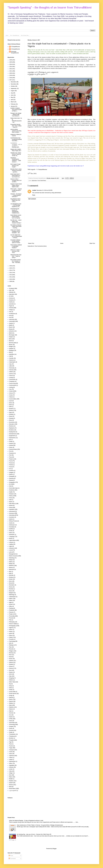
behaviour (12, 331)
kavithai (11, 529)
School (11, 666)
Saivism (11, 663)
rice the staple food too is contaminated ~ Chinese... (16, 236)
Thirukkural (12, 736)
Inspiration (12, 509)
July (12, 93)
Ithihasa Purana (13, 521)
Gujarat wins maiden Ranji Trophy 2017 (16, 150)
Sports (11, 699)
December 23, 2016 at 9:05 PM (44, 190)
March (13, 102)
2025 (11, 62)
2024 (11, 64)
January (13, 106)
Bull (10, 352)
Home (7, 35)
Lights (11, 546)
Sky (10, 684)
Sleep (11, 686)
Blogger (55, 849)
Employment (12, 432)
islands (11, 519)
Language (12, 537)
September (14, 89)
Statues (11, 709)
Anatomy (11, 300)
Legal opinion (12, 540)
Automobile (12, 321)
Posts (11, 856)
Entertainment (13, 434)
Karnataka (12, 527)
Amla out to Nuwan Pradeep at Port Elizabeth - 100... (15, 231)
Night (10, 602)
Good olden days (13, 488)
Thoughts (11, 740)
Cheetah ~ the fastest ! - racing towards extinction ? (16, 195)
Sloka (10, 688)
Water (11, 777)
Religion (11, 651)
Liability (11, 544)
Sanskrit (11, 664)
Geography (12, 482)
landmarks (12, 535)
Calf (10, 356)
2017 (11, 80)
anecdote (11, 304)
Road (10, 657)
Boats (11, 341)
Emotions (11, 430)
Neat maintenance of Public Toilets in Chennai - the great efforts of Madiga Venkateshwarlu (40, 825)
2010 (11, 279)
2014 (11, 270)
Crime (11, 393)
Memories (12, 569)
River (10, 655)
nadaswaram (12, 597)
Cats (10, 364)
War (10, 775)
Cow (10, 389)
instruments (12, 511)
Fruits (10, 467)
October (13, 86)
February (13, 104)
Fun (10, 469)
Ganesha (11, 478)
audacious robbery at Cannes (16, 135)
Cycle (10, 401)
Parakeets (12, 610)
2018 (11, 78)
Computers (12, 381)
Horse (11, 498)
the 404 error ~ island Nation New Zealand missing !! (16, 221)
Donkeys (11, 414)
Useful (11, 760)
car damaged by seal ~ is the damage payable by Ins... (16, 205)
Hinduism (11, 494)
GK (10, 484)
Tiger (10, 742)
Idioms (11, 502)
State (10, 705)
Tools (10, 744)
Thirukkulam (12, 734)
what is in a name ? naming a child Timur (15, 251)
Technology (12, 725)
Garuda (11, 480)
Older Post (92, 243)
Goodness (12, 490)
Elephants (12, 428)
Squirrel (11, 701)
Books (11, 345)
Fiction (11, 447)
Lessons (11, 542)
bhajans (11, 337)
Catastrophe (12, 362)
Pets (10, 620)
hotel (10, 500)
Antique (11, 310)
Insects (11, 507)
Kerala (11, 531)
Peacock (11, 612)
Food (39, 181)
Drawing (11, 418)
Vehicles (11, 767)
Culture (11, 397)
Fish (10, 455)
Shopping (11, 678)
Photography (12, 626)
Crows (11, 395)
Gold (10, 486)
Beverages (12, 335)
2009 (11, 281)
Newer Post (31, 243)
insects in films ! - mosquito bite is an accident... (16, 180)
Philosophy (12, 622)
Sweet (11, 717)
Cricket (11, 391)
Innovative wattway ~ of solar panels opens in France (16, 241)
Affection (11, 292)
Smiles (11, 690)
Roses (11, 659)
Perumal (11, 618)
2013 (11, 273)
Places (11, 630)
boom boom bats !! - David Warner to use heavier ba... (16, 175)
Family (11, 442)
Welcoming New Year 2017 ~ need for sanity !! (16, 256)
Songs (11, 696)
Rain (10, 647)
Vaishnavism (12, 761)
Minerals (11, 575)
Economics (12, 422)
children (11, 372)
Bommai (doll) (13, 343)
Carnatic (11, 358)
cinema (11, 374)
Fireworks (12, 453)
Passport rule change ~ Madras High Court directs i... (16, 115)
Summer (11, 713)
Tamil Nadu (12, 723)
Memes (11, 568)
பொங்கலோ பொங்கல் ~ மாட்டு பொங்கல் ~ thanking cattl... (16, 145)
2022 (11, 69)
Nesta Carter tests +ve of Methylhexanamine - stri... (16, 120)
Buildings (11, 350)
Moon (10, 581)
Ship (10, 676)
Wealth (11, 779)
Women (11, 785)
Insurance (12, 513)
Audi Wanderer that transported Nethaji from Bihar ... (16, 139)
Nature (11, 600)
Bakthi (11, 325)
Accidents (12, 288)
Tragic (11, 748)
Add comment (32, 199)
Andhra (11, 302)
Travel (11, 752)
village (11, 773)
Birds (10, 339)
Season (11, 672)
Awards (11, 323)
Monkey (11, 577)
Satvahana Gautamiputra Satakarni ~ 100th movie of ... (16, 160)
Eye (10, 440)
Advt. (10, 290)
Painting (11, 608)
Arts (10, 317)
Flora (10, 457)
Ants (10, 312)
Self (10, 674)
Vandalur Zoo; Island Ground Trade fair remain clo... (16, 154)
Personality (12, 616)
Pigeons (11, 628)
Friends (11, 465)
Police (11, 635)
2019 (11, 75)
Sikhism (11, 680)
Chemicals (12, 368)
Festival (11, 445)
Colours (11, 376)
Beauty (11, 329)
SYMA (11, 719)
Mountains (12, 585)
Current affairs (13, 399)
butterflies (12, 354)
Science (11, 668)
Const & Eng (12, 383)
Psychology (12, 641)
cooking (11, 387)
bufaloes (11, 349)
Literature (11, 548)
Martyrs (11, 560)
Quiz (10, 643)
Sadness (11, 661)
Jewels (11, 523)
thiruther (11, 738)
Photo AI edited (13, 624)
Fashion (11, 444)
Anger (11, 306)
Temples (11, 727)
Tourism (11, 746)
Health (11, 492)
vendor (11, 769)
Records (11, 649)
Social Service (13, 694)
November (14, 84)
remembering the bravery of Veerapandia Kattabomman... (15, 211)
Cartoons (11, 360)
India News (12, 504)
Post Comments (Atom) (41, 246)
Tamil (10, 721)
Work (10, 787)
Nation (11, 599)
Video (10, 771)
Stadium (11, 703)
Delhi (10, 407)
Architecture (12, 314)
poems (11, 633)
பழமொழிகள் (13, 791)
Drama (11, 416)
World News (43, 181)
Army (10, 316)
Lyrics (11, 552)
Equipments (12, 436)
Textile (11, 732)
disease (11, 411)
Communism (12, 380)
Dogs (10, 413)
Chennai (11, 370)
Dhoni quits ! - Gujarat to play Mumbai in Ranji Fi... (16, 190)
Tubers (11, 758)
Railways (11, 645)
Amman (11, 298)
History (11, 496)
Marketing (12, 558)
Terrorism (11, 730)
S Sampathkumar (15, 47)
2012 (11, 275)
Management (12, 554)
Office (11, 606)
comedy (11, 378)
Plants (11, 632)
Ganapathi (12, 476)
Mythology (12, 595)
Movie (11, 587)
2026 (11, 60)
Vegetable (12, 765)
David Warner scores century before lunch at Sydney (16, 217)
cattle (10, 366)
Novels (11, 604)
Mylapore (11, 593)
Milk (10, 573)
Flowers (11, 459)
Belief (10, 333)
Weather (11, 781)
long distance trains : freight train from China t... (16, 200)
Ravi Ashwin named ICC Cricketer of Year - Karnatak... (16, 261)
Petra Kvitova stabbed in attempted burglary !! (16, 246)
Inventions (12, 517)
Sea (10, 670)
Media (11, 564)
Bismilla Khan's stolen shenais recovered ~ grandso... (16, 171)
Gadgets (11, 473)
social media (12, 692)
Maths (11, 562)
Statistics (11, 707)
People (11, 614)
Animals (11, 308)
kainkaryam (12, 525)
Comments (12, 859)
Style (10, 711)
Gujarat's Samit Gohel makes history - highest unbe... (16, 185)
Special (11, 697)
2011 (11, 277)
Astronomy (12, 319)
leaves (11, 538)
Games (11, 475)
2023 (11, 67)
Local (10, 550)
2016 (11, 266)
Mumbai (11, 589)
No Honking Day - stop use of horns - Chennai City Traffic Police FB (34, 834)
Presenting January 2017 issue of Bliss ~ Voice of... (16, 126)
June (12, 95)
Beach (11, 327)
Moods (11, 579)
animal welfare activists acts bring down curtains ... (16, 131)
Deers (11, 405)
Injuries (11, 505)
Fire (10, 451)
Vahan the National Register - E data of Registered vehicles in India (26, 821)
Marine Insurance (13, 556)
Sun (10, 715)
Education (12, 424)
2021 (11, 71)
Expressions (12, 438)
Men (10, 571)
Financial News (13, 449)
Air (10, 296)
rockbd (34, 190)
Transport (11, 750)
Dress (11, 420)
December (14, 82)
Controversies (13, 385)
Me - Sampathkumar (15, 35)
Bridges (11, 347)
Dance (11, 403)
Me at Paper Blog (25, 35)
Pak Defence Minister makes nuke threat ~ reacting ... (16, 226)
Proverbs (11, 639)
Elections (11, 426)
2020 (11, 73)
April (12, 100)
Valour (11, 763)
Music (11, 591)
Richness (11, 653)
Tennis (11, 728)
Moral (10, 583)
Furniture (11, 471)
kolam (11, 533)
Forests (11, 463)
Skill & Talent (12, 682)
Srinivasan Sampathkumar (15, 52)
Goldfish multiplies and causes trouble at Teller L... (16, 110)
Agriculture (34, 181)
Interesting (12, 515)
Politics (11, 637)
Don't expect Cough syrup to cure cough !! (15, 166)
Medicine (11, 566)
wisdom (11, 783)
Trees (10, 754)
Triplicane (12, 756)
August (13, 91)
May (12, 97)
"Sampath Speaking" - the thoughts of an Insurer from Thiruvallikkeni (50, 8)
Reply (34, 195)
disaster (11, 409)
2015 (11, 268)
